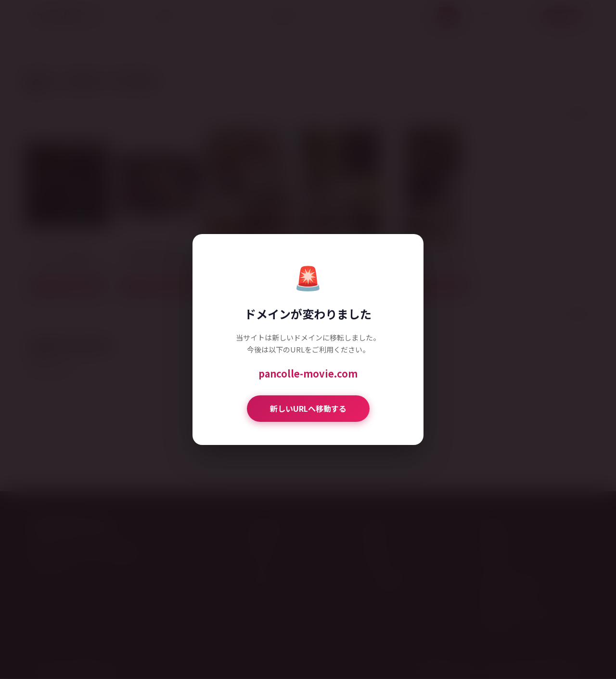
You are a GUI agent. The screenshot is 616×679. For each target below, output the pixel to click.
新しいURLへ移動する (308, 408)
